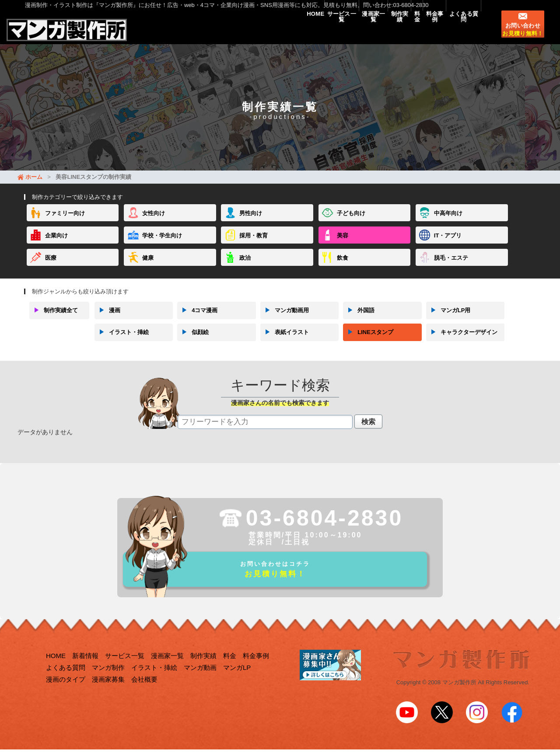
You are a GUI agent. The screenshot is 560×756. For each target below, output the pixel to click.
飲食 (343, 266)
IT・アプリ (448, 244)
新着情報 (85, 669)
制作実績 (363, 31)
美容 (343, 244)
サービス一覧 (283, 31)
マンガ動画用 (285, 319)
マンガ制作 (108, 681)
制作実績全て (54, 319)
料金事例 (418, 31)
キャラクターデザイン (462, 341)
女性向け (154, 222)
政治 (245, 266)
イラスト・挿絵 (122, 341)
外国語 (359, 319)
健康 (148, 266)
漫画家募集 (108, 693)
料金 (390, 31)
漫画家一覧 (326, 31)
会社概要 (144, 693)
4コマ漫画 (197, 319)
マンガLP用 (448, 319)
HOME (246, 31)
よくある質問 (458, 31)
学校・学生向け (162, 244)
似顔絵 (193, 341)
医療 (51, 266)
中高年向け (448, 222)
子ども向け (351, 222)
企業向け (56, 244)
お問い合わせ (523, 37)
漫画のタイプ (66, 693)
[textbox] (265, 430)
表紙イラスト (285, 341)
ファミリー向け (65, 222)
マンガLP (237, 681)
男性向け (251, 222)
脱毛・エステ (451, 266)
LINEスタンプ (368, 341)
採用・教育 (254, 244)
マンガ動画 (200, 681)
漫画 (107, 319)
